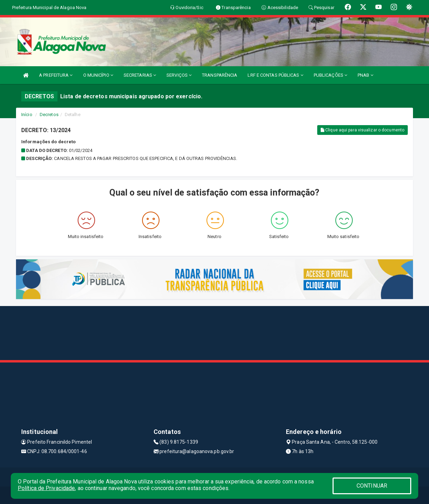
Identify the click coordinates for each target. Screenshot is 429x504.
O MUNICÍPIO (98, 75)
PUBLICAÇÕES (330, 75)
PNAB (365, 75)
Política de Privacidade (46, 488)
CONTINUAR (372, 486)
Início (27, 114)
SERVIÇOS (179, 75)
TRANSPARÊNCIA (220, 75)
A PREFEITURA (56, 75)
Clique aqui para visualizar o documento (362, 130)
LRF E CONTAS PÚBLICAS (275, 75)
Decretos (49, 114)
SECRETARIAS (140, 75)
